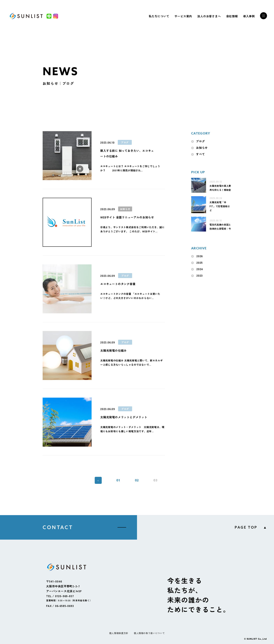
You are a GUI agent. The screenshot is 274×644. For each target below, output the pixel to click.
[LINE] (49, 16)
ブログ (200, 141)
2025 (200, 262)
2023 (200, 275)
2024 (200, 269)
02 (137, 480)
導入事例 (249, 16)
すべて (200, 154)
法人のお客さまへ (209, 16)
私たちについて (159, 16)
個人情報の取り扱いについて (149, 633)
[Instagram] (56, 16)
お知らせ (202, 148)
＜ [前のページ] (98, 480)
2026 (200, 256)
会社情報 (232, 16)
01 (118, 480)
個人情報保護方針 (119, 633)
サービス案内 (183, 16)
